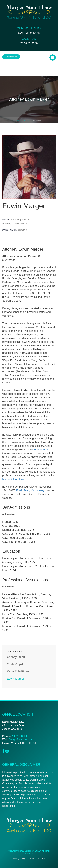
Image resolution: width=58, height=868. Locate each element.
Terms (31, 859)
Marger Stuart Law (13, 479)
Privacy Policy (19, 859)
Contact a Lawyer (11, 57)
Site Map (42, 859)
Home (18, 120)
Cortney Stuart (41, 450)
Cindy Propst (15, 664)
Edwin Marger (16, 679)
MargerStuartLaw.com (21, 740)
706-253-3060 (19, 736)
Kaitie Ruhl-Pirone (18, 671)
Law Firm (27, 120)
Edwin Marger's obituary (30, 490)
